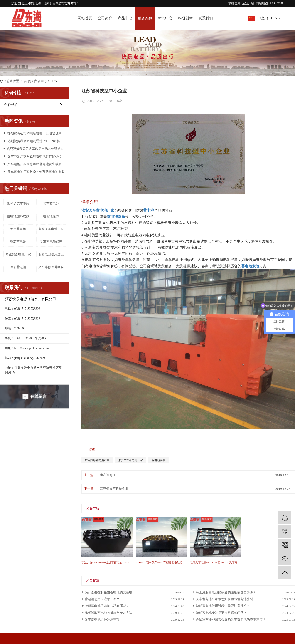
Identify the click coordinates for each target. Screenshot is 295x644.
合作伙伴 (11, 105)
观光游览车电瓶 (18, 204)
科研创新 (185, 18)
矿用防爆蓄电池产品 (97, 460)
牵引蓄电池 (18, 267)
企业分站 (248, 3)
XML (280, 3)
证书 (54, 81)
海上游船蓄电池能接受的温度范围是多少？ (226, 592)
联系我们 (206, 18)
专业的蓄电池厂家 (18, 254)
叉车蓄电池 (51, 204)
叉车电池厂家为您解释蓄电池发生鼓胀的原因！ (36, 164)
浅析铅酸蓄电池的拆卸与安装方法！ (110, 613)
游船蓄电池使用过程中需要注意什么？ (223, 606)
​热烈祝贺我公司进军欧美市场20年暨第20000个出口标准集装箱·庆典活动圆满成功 (36, 149)
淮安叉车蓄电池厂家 (130, 460)
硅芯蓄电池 (18, 242)
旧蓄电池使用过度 (51, 254)
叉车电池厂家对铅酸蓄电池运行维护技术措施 (36, 157)
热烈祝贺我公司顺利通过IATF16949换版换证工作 (36, 141)
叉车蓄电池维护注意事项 (102, 620)
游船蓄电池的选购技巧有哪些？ (107, 606)
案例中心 (41, 81)
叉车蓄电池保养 (51, 242)
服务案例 (145, 18)
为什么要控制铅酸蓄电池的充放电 (108, 592)
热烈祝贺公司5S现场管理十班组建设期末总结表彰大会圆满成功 (36, 133)
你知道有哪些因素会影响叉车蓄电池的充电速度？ (231, 620)
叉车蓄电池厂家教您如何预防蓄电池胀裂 (36, 172)
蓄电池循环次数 (18, 216)
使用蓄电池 (18, 229)
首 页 (27, 81)
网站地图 (262, 3)
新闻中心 (165, 18)
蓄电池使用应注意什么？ (102, 599)
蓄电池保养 (51, 216)
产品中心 (125, 18)
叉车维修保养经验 (51, 267)
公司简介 (105, 18)
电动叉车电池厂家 (51, 229)
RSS (272, 3)
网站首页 (85, 18)
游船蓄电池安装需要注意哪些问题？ (221, 613)
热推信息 (234, 3)
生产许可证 (108, 475)
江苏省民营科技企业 (114, 489)
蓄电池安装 (158, 460)
